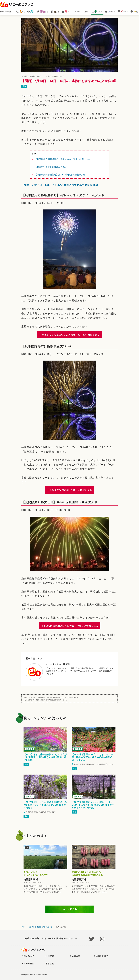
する (42, 11)
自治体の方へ (76, 956)
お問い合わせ (28, 956)
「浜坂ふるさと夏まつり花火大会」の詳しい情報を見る (69, 335)
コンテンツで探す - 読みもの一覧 (40, 927)
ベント (123, 11)
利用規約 (50, 956)
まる (55, 11)
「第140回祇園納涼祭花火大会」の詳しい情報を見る (70, 626)
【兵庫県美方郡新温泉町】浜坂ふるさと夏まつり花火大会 (63, 159)
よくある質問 (28, 963)
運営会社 (50, 963)
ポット (110, 11)
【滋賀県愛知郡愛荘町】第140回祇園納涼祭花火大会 (60, 175)
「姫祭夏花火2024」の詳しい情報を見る (69, 490)
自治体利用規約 (101, 956)
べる (21, 11)
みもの (97, 11)
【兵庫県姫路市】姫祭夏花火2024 (51, 167)
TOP (23, 927)
